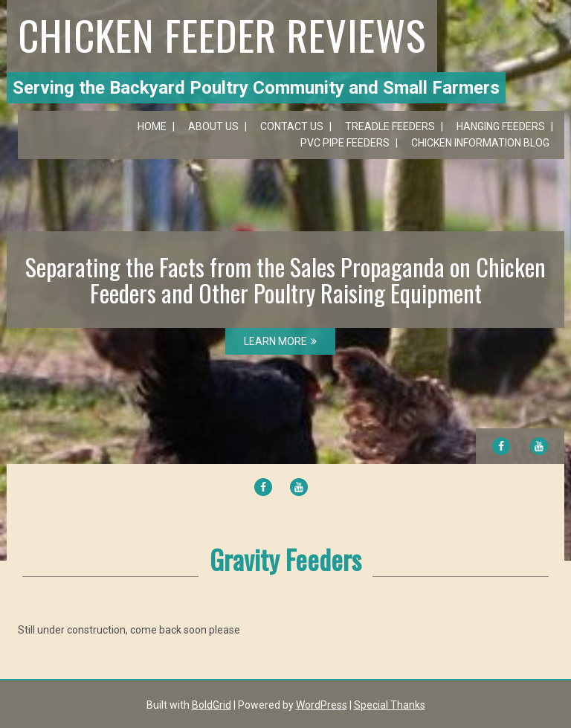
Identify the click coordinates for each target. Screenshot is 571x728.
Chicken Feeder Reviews (222, 34)
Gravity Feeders (285, 559)
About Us (213, 126)
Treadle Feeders (390, 126)
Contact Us (292, 126)
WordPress (322, 705)
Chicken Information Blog (480, 143)
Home (152, 126)
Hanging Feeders (501, 126)
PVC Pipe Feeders (345, 143)
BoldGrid (212, 705)
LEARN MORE (280, 341)
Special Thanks (390, 705)
